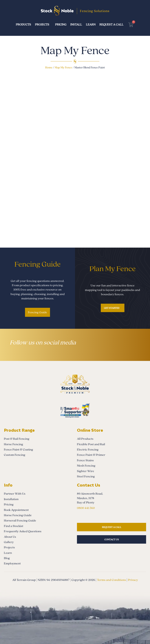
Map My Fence (63, 68)
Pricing (61, 25)
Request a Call (111, 25)
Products (23, 25)
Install (76, 25)
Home (49, 68)
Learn (91, 25)
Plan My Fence (113, 269)
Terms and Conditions (112, 580)
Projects (42, 25)
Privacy (133, 580)
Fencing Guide (37, 312)
